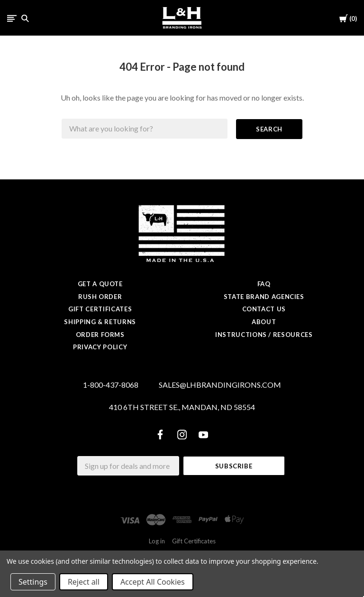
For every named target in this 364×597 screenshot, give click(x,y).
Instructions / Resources (264, 335)
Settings (33, 582)
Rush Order (100, 297)
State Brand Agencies (264, 297)
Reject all (84, 582)
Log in (157, 541)
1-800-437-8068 (111, 385)
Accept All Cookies (153, 582)
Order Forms (100, 335)
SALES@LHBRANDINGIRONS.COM (220, 385)
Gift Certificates (100, 309)
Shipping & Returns (100, 322)
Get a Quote (100, 284)
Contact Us (264, 309)
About (264, 322)
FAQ (264, 284)
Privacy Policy (100, 347)
